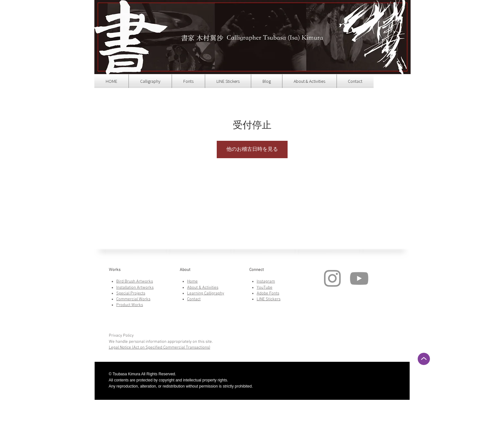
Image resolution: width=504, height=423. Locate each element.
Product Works (130, 305)
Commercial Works (133, 299)
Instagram (266, 282)
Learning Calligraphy (206, 293)
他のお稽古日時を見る (252, 149)
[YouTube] (359, 278)
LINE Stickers (269, 299)
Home (192, 282)
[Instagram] (332, 278)
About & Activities (203, 288)
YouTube (265, 288)
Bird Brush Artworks (135, 282)
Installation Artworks (135, 288)
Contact (194, 299)
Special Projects (131, 293)
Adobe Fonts (268, 293)
